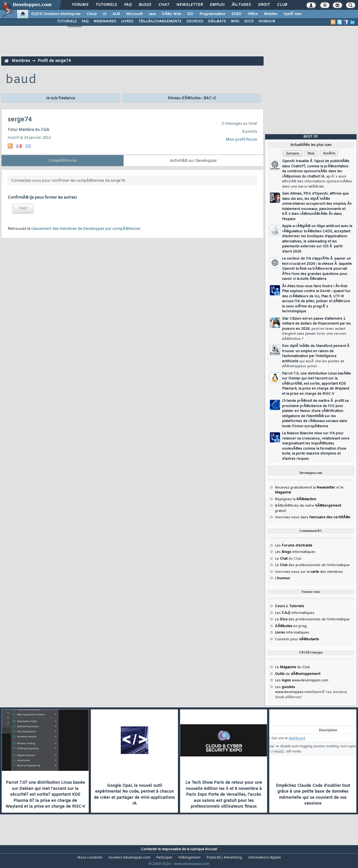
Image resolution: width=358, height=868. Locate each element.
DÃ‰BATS (217, 21)
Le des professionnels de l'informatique (312, 565)
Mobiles (271, 14)
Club (282, 5)
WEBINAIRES (105, 21)
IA (105, 14)
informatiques (292, 633)
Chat (164, 5)
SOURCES (195, 21)
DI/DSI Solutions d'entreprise (56, 14)
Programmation (212, 14)
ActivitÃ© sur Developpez (193, 161)
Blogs (145, 5)
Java (152, 14)
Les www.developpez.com (302, 680)
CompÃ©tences (63, 161)
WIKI (235, 21)
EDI (190, 14)
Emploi (217, 5)
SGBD (236, 14)
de (298, 674)
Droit (264, 5)
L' (283, 578)
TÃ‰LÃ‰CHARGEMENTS (160, 21)
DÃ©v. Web (171, 14)
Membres (21, 61)
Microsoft (134, 14)
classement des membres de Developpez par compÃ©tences (86, 229)
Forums (80, 5)
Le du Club (292, 667)
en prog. (291, 626)
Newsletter (190, 5)
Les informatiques (295, 552)
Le (281, 559)
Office (253, 14)
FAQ (128, 5)
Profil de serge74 (54, 61)
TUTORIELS (67, 21)
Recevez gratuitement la (305, 488)
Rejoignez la (296, 499)
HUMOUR (267, 21)
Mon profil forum (242, 140)
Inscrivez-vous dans (313, 517)
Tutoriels (106, 5)
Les (294, 546)
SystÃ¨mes (293, 14)
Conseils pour (297, 639)
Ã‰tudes (241, 5)
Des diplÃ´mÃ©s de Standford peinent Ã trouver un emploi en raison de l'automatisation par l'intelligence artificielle (316, 356)
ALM (116, 14)
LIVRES (127, 21)
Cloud (92, 14)
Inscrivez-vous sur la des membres (309, 572)
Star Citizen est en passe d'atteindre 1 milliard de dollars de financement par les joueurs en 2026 (316, 329)
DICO (249, 21)
